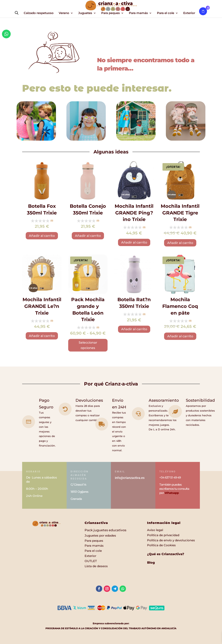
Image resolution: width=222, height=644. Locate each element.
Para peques (111, 13)
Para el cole (166, 13)
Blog (151, 563)
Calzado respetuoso (39, 13)
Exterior (189, 13)
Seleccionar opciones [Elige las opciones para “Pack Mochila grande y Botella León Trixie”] (88, 345)
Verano (64, 13)
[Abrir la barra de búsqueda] (17, 13)
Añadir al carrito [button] (42, 236)
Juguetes (85, 13)
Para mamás (138, 13)
